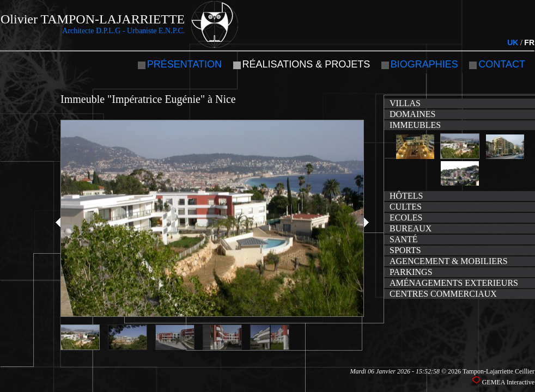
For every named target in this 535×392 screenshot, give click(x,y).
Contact (502, 64)
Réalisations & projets (306, 64)
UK (513, 42)
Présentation (184, 64)
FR (529, 42)
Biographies (424, 64)
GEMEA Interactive (508, 382)
